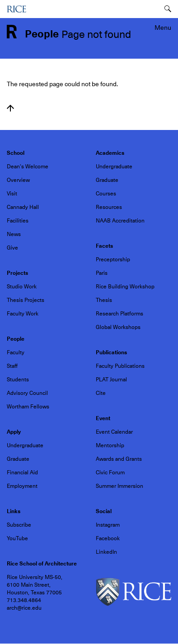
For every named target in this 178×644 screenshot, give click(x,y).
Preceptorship (113, 259)
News (14, 234)
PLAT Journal (111, 380)
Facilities (18, 221)
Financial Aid (22, 473)
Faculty (16, 352)
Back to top (10, 108)
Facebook (108, 538)
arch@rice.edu (24, 608)
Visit (12, 194)
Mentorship (110, 445)
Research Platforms (119, 314)
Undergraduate (114, 167)
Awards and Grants (119, 459)
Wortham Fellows (28, 407)
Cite (101, 393)
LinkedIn (106, 552)
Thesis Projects (26, 300)
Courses (106, 194)
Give (12, 248)
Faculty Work (23, 314)
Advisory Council (27, 393)
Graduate (107, 180)
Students (18, 380)
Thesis (104, 300)
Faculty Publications (120, 366)
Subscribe (19, 525)
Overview (18, 180)
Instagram (108, 525)
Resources (109, 207)
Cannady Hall (23, 207)
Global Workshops (118, 327)
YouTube (17, 538)
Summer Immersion (119, 486)
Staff (12, 366)
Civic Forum (110, 473)
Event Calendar (114, 432)
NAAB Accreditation (120, 221)
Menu (163, 28)
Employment (22, 486)
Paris (102, 273)
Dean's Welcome (28, 167)
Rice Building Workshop (125, 287)
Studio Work (22, 287)
